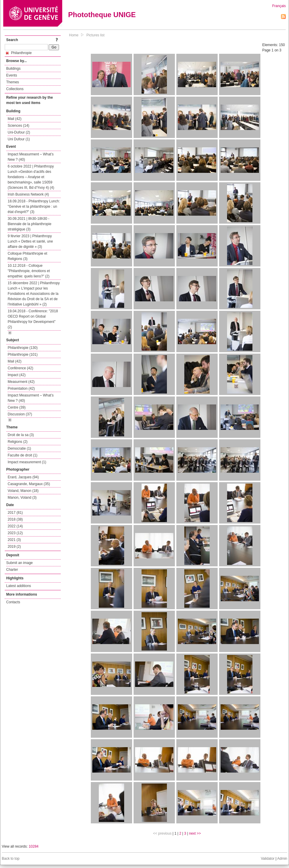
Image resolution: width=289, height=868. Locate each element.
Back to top (11, 859)
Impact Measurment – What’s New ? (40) (31, 157)
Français (279, 6)
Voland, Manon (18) (23, 491)
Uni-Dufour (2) (19, 132)
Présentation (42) (21, 389)
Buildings (13, 69)
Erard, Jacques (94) (23, 477)
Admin (282, 859)
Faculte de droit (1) (23, 455)
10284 (33, 846)
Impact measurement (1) (27, 462)
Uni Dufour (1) (19, 139)
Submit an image (19, 563)
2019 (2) (14, 547)
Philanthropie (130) (23, 348)
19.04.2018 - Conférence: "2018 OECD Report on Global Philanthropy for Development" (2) (33, 319)
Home (74, 35)
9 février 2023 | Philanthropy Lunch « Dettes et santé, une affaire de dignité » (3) (30, 241)
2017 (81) (15, 513)
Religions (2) (18, 442)
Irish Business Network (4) (28, 194)
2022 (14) (15, 526)
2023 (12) (15, 533)
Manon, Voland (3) (22, 498)
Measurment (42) (21, 382)
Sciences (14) (18, 126)
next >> (195, 833)
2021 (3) (14, 540)
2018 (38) (15, 519)
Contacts (13, 602)
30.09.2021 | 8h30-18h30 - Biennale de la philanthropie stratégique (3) (29, 224)
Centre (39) (17, 407)
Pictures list (95, 35)
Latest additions (19, 586)
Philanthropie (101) (23, 355)
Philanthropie (19, 53)
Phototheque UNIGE (102, 15)
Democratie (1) (19, 448)
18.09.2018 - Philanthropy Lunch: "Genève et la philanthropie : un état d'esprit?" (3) (34, 207)
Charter (12, 570)
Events (12, 75)
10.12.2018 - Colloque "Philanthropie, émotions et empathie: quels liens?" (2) (29, 271)
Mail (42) (15, 119)
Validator (267, 859)
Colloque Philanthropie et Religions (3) (27, 256)
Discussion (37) (20, 414)
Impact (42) (17, 375)
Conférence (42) (20, 368)
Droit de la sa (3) (21, 435)
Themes (13, 82)
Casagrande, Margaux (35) (29, 484)
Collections (15, 89)
